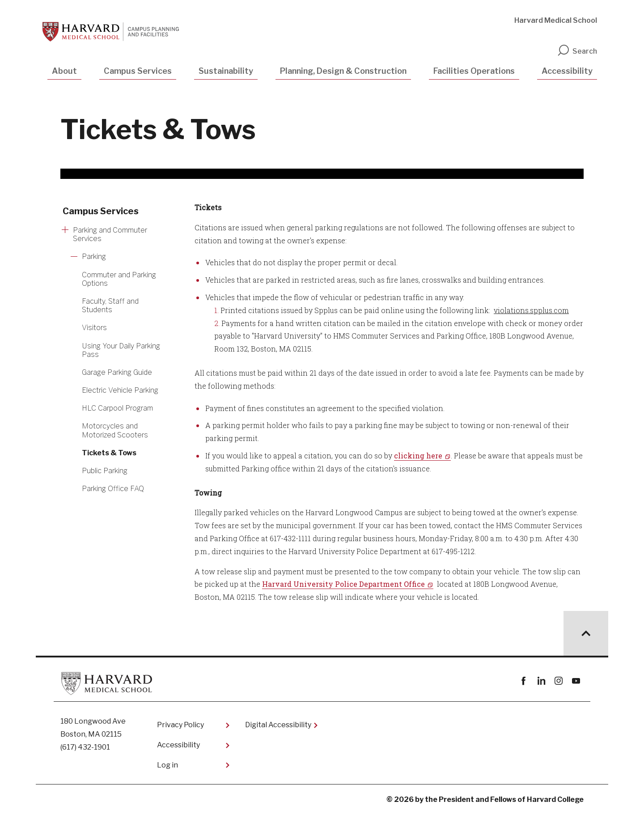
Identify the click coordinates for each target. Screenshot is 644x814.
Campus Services (138, 71)
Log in (167, 765)
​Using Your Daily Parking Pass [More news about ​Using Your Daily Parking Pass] (121, 350)
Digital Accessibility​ (278, 725)
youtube (576, 681)
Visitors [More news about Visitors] (94, 328)
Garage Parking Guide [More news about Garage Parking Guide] (117, 372)
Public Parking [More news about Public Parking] (105, 471)
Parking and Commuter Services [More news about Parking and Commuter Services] (110, 234)
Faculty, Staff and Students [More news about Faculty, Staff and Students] (110, 305)
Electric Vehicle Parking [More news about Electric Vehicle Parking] (120, 390)
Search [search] (577, 51)
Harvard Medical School (556, 20)
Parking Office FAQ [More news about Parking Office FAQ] (113, 489)
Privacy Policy (180, 725)
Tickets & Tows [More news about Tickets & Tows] (109, 453)
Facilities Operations (474, 71)
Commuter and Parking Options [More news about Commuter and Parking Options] (119, 279)
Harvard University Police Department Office (343, 584)
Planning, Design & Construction (343, 71)
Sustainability (226, 71)
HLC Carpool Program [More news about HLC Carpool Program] (117, 408)
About (64, 71)
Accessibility (567, 71)
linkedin (541, 681)
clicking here (418, 456)
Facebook (523, 681)
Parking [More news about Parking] (94, 256)
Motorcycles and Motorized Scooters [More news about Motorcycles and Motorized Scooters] (115, 430)
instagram (558, 681)
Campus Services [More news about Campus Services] (101, 211)
